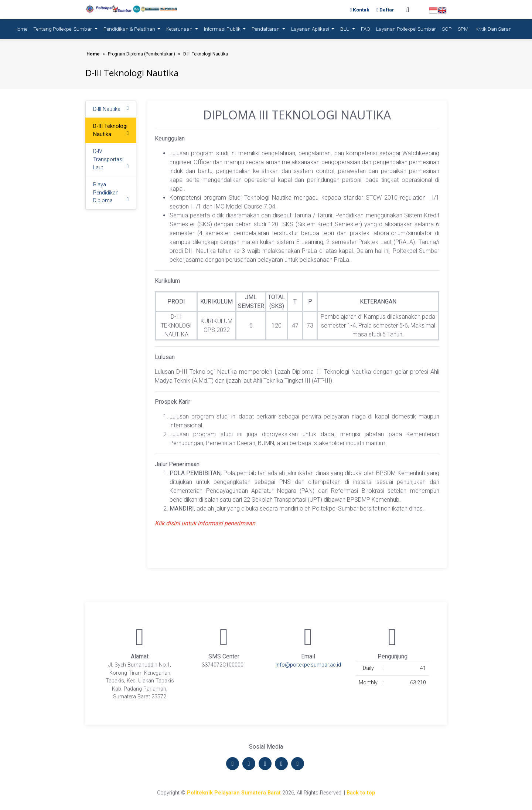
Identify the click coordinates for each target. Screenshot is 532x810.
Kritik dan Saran (494, 29)
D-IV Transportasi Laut (108, 159)
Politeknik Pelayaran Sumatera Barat (234, 793)
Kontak (360, 10)
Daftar (385, 10)
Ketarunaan (180, 29)
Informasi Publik (223, 29)
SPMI (464, 29)
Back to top (361, 793)
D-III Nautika (107, 109)
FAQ (366, 29)
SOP (447, 29)
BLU (345, 29)
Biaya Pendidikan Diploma (106, 193)
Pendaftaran (266, 29)
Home (22, 28)
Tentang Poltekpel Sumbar (63, 29)
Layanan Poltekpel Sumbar (406, 29)
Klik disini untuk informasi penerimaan (205, 523)
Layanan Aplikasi (311, 29)
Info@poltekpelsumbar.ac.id (308, 665)
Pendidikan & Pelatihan (130, 29)
